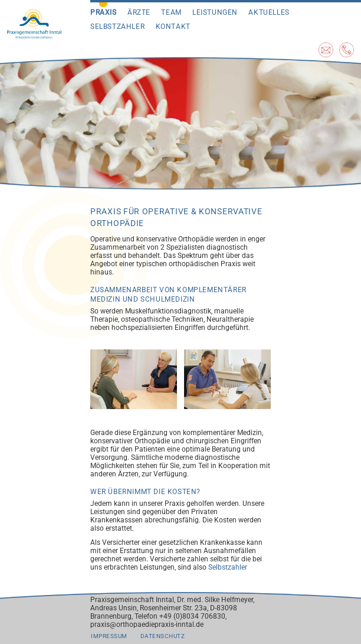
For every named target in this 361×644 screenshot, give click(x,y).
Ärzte (139, 12)
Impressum (109, 636)
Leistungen (215, 12)
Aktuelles (269, 12)
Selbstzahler (117, 27)
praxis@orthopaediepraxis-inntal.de (147, 625)
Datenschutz (163, 636)
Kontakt (173, 27)
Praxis (104, 12)
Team (171, 12)
